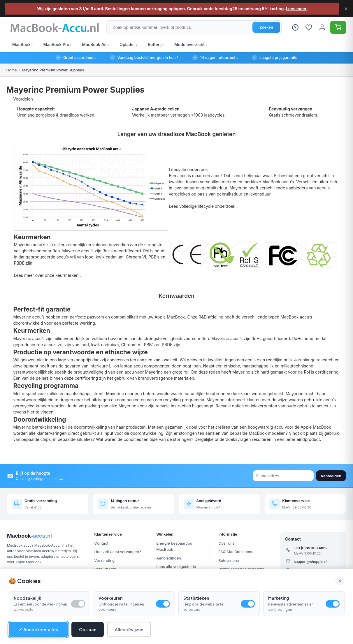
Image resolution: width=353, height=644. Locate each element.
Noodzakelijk (27, 598)
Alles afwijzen (129, 629)
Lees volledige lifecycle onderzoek (203, 206)
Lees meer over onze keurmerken (47, 275)
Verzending (104, 560)
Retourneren (229, 560)
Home (12, 70)
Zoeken (266, 27)
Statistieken (196, 598)
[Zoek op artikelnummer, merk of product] (194, 27)
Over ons (226, 543)
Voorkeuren (110, 598)
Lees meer (296, 9)
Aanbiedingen (169, 558)
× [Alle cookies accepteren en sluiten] (340, 581)
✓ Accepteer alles (38, 629)
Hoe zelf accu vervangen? (117, 552)
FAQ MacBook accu (236, 552)
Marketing (279, 598)
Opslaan (88, 629)
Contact (101, 543)
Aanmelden (331, 476)
